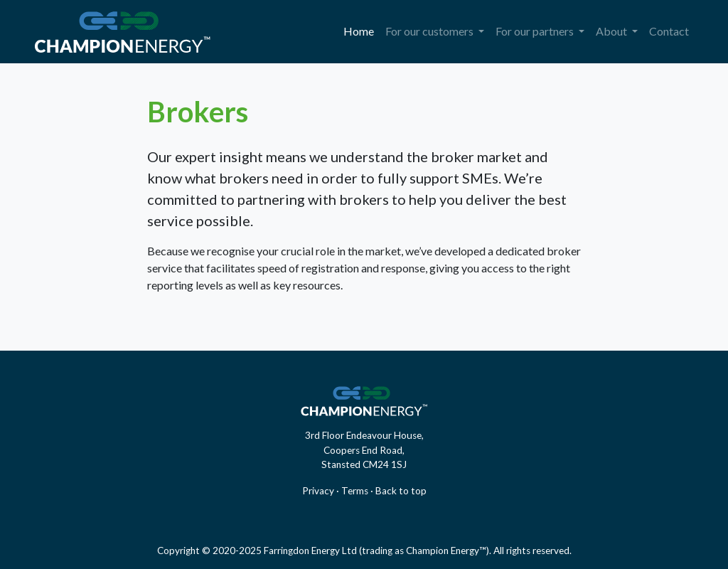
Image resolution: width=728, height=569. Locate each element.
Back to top (401, 491)
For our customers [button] (430, 31)
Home (362, 30)
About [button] (612, 31)
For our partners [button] (536, 31)
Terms (355, 491)
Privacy (318, 491)
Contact (669, 31)
